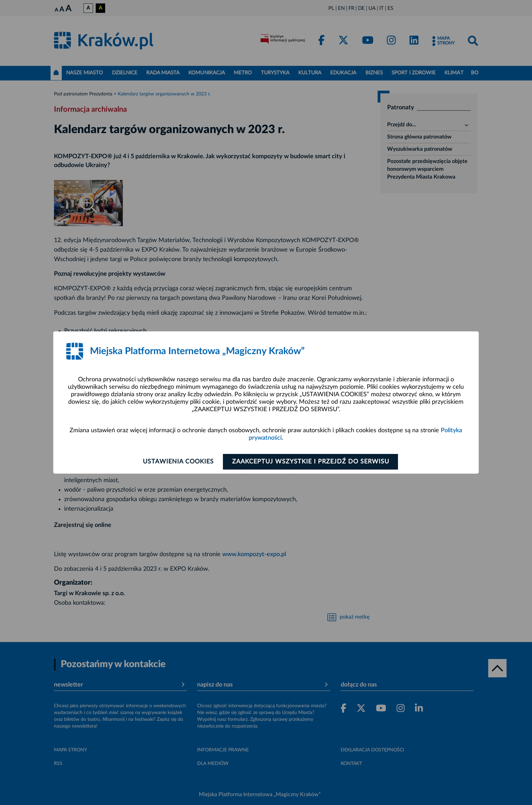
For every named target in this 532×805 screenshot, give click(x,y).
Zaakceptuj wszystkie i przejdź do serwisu (311, 462)
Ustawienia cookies (178, 462)
